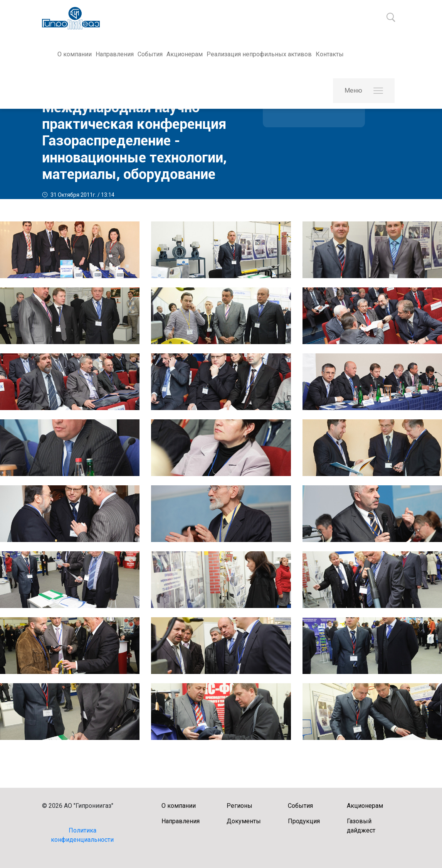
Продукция (304, 821)
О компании (75, 54)
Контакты (330, 54)
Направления (115, 54)
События (150, 54)
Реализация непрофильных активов (259, 54)
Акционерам (185, 54)
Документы (244, 821)
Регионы (239, 806)
